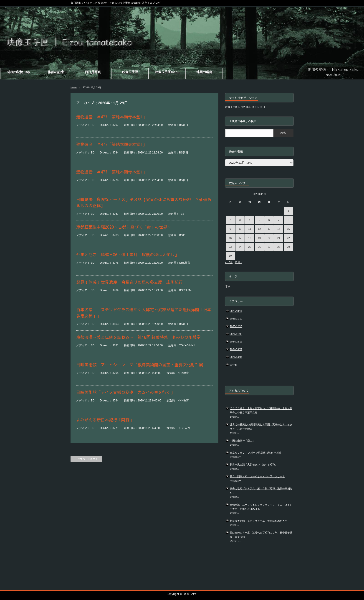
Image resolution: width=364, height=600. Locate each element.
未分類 (234, 365)
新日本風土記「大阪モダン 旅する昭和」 (254, 465)
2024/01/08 (236, 334)
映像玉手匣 (191, 594)
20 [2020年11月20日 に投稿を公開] (269, 238)
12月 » (238, 262)
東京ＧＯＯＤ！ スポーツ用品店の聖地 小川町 (255, 453)
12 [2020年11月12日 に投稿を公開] (259, 229)
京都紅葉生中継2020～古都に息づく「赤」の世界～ (124, 227)
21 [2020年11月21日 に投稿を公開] (279, 238)
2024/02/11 (236, 342)
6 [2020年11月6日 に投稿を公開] (269, 220)
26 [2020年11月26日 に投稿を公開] (259, 247)
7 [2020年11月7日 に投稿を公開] (279, 220)
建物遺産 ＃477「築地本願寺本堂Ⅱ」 (111, 117)
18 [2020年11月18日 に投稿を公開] (250, 238)
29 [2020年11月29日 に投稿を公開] (288, 247)
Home (74, 88)
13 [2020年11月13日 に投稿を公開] (269, 229)
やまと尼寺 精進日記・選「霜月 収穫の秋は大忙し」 (127, 254)
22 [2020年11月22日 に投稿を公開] (288, 238)
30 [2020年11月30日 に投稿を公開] (230, 256)
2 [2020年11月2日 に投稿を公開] (230, 220)
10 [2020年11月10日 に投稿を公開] (240, 229)
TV (228, 286)
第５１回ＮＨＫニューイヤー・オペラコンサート (257, 476)
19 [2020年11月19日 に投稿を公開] (259, 238)
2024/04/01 (236, 357)
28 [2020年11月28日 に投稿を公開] (279, 247)
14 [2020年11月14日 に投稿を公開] (279, 229)
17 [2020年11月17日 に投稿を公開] (240, 238)
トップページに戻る (86, 459)
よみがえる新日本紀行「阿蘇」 (105, 420)
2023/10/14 (236, 311)
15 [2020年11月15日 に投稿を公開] (288, 229)
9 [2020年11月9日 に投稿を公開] (230, 229)
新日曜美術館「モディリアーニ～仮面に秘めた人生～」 (261, 521)
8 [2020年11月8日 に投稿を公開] (288, 220)
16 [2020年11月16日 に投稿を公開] (230, 238)
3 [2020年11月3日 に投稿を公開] (240, 220)
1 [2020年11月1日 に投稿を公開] (288, 211)
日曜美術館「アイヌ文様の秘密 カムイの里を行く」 (125, 392)
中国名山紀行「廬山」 (242, 441)
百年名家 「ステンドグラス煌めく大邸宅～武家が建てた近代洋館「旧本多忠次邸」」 (144, 313)
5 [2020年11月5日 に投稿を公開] (259, 220)
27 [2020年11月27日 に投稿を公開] (269, 247)
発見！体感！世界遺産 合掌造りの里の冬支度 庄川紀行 (129, 282)
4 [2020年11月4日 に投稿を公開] (250, 220)
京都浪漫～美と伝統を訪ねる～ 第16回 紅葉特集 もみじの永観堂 (138, 337)
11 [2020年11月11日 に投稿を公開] (250, 229)
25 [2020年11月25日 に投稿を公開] (250, 247)
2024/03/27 (236, 349)
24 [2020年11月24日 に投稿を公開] (240, 247)
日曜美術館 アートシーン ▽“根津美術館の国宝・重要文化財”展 (140, 365)
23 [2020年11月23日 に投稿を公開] (230, 247)
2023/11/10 (236, 319)
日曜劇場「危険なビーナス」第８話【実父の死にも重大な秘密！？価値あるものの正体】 (144, 202)
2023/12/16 (236, 326)
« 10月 (229, 262)
